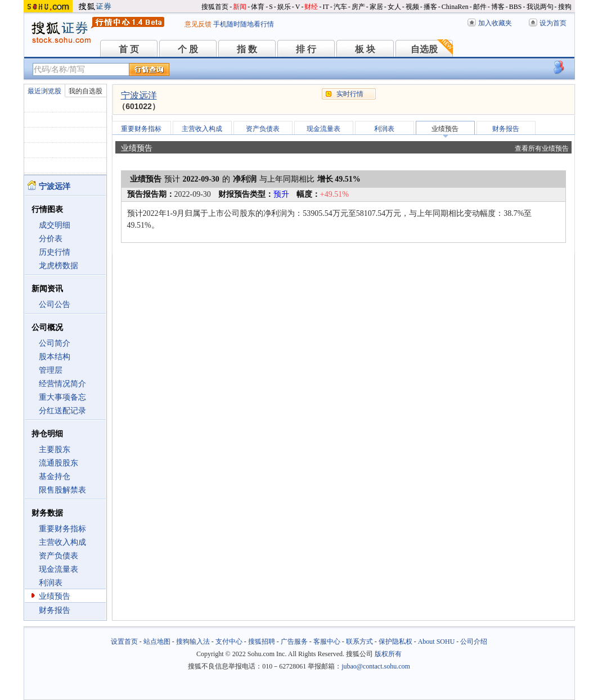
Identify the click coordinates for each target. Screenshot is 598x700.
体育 (258, 7)
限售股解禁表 (62, 490)
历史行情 (55, 252)
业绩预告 (55, 596)
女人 (394, 7)
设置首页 (124, 642)
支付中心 (229, 642)
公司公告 (55, 304)
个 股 (188, 49)
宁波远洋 (139, 95)
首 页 (129, 49)
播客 (430, 7)
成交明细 (55, 225)
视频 (412, 7)
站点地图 (157, 642)
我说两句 (540, 7)
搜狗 (565, 7)
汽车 (340, 7)
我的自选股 (86, 91)
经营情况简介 (62, 384)
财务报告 (55, 610)
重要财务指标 (62, 529)
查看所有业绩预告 (542, 148)
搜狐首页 (215, 7)
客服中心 (327, 642)
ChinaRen (455, 7)
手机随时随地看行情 (244, 24)
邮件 (480, 7)
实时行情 (350, 94)
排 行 (306, 49)
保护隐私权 (395, 642)
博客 (498, 7)
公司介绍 (474, 642)
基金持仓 (55, 477)
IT (325, 7)
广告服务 (294, 642)
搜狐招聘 (262, 642)
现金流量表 (59, 569)
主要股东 (55, 450)
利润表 (51, 583)
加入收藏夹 (495, 23)
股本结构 (55, 357)
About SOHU (437, 642)
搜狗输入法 (193, 642)
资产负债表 (59, 556)
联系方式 (359, 642)
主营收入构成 (62, 542)
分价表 (51, 239)
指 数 (247, 49)
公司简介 (55, 343)
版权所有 (388, 654)
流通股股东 (59, 463)
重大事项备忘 (62, 397)
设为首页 (553, 23)
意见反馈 (198, 24)
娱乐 (284, 7)
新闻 (240, 7)
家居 (376, 7)
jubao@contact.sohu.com (376, 666)
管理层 (51, 370)
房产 (358, 7)
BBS (516, 7)
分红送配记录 (62, 411)
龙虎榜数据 (59, 266)
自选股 (424, 49)
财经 (311, 7)
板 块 (365, 49)
